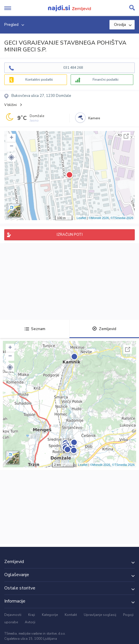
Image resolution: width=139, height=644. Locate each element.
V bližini (11, 105)
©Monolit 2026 (99, 218)
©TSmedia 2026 (122, 218)
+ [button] (12, 138)
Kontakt (71, 615)
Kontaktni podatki (39, 80)
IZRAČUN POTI (70, 235)
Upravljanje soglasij (100, 615)
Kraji (32, 615)
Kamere (94, 118)
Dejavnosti (13, 615)
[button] (11, 157)
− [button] (12, 147)
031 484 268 (73, 68)
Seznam (35, 329)
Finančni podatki (106, 80)
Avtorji (30, 622)
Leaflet (81, 218)
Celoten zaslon (126, 136)
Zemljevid (104, 329)
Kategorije (50, 615)
